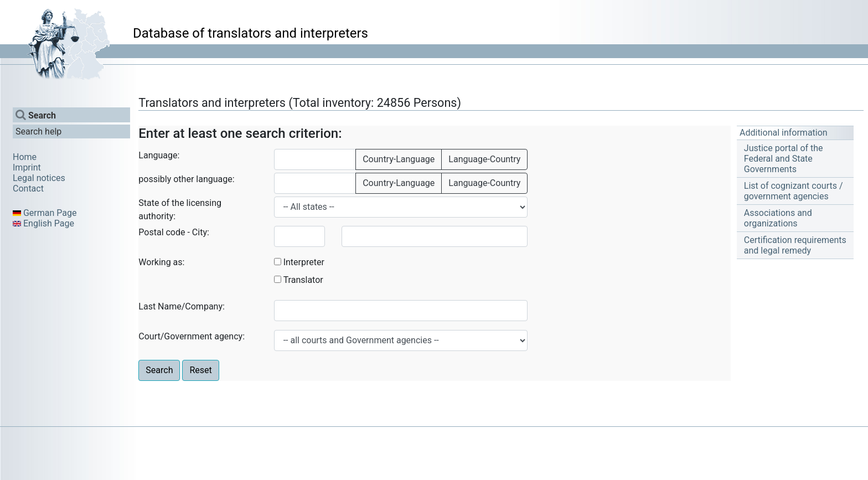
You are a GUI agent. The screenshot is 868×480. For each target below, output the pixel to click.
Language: (159, 155)
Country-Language (399, 159)
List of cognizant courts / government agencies (794, 191)
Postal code (162, 232)
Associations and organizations (778, 218)
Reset (200, 370)
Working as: (161, 262)
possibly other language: (186, 179)
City (200, 232)
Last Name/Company (180, 306)
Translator (303, 280)
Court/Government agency (190, 336)
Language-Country (484, 159)
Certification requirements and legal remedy (795, 245)
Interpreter (304, 262)
